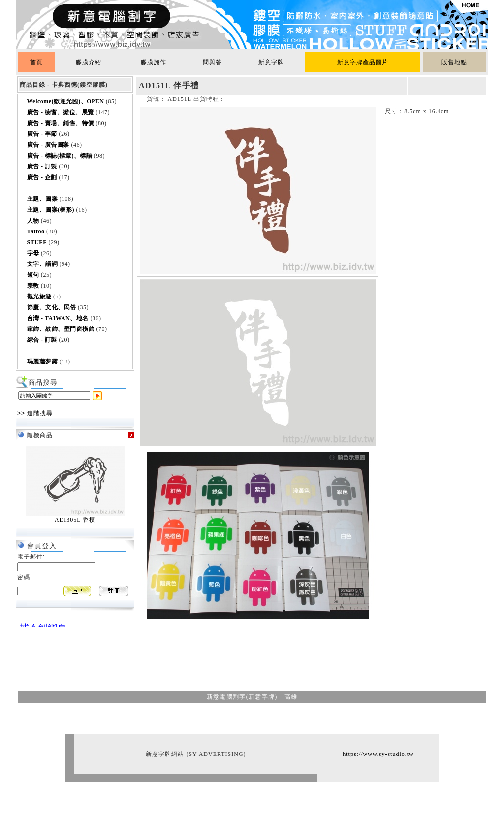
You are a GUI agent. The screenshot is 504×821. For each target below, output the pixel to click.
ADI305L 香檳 (75, 520)
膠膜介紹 (89, 62)
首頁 (36, 62)
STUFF (37, 242)
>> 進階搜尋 (35, 413)
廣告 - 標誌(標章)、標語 (60, 156)
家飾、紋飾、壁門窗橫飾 (61, 329)
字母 (33, 253)
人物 (33, 221)
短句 (33, 275)
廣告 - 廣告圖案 (48, 145)
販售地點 (454, 62)
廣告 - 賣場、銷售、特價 (61, 123)
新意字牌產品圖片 (363, 62)
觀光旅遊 (39, 296)
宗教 (33, 286)
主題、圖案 (43, 199)
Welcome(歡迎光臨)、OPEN (66, 101)
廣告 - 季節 (42, 134)
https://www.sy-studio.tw (378, 754)
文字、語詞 (43, 264)
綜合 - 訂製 (42, 340)
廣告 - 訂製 (42, 166)
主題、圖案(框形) (51, 210)
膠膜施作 (154, 62)
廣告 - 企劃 (42, 177)
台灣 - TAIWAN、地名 (58, 318)
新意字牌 (271, 62)
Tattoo (36, 231)
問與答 (212, 62)
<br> (40, 623)
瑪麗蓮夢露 (43, 361)
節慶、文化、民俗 (52, 307)
